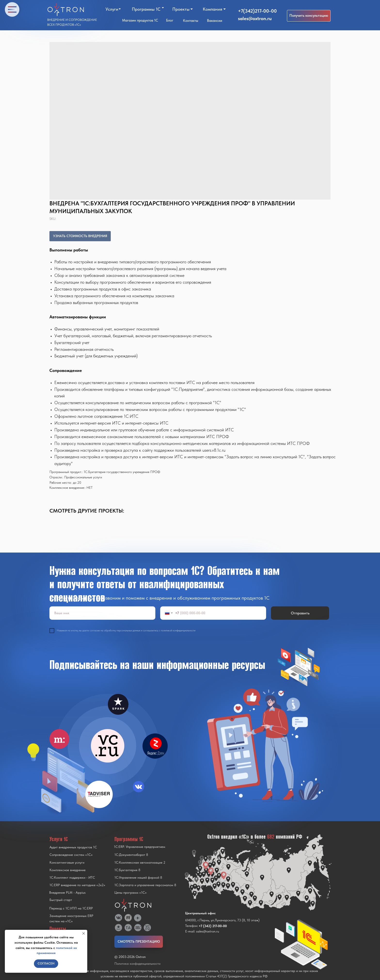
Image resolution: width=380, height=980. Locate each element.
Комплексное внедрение (67, 870)
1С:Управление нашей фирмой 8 (138, 877)
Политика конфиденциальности (137, 964)
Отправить (300, 613)
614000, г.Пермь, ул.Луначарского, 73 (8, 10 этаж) (222, 920)
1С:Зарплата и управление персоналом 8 (145, 885)
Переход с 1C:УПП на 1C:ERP (71, 908)
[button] (309, 16)
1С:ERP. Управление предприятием (140, 847)
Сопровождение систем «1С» (71, 855)
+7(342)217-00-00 (257, 11)
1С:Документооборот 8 (131, 855)
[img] (108, 746)
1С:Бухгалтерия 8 (127, 870)
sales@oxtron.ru (255, 18)
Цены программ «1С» (131, 892)
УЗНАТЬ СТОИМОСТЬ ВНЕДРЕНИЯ (80, 236)
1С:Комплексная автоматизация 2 (140, 862)
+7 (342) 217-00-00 (213, 926)
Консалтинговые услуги (67, 862)
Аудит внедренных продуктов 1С (73, 847)
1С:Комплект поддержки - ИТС (72, 877)
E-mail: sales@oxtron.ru (202, 931)
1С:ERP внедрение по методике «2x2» (77, 885)
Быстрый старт (61, 900)
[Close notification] (84, 933)
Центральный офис (200, 913)
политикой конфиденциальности (178, 631)
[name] (102, 613)
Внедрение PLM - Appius (67, 892)
